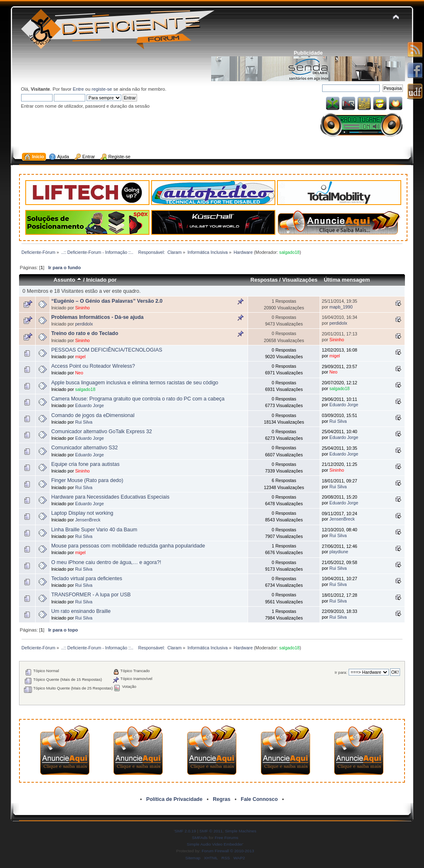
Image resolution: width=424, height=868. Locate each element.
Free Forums (226, 838)
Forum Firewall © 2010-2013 (228, 851)
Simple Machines (241, 831)
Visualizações (300, 280)
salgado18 (289, 252)
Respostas (264, 280)
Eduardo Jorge (89, 405)
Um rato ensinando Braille (81, 611)
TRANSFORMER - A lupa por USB (91, 595)
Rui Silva (84, 422)
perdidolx (84, 324)
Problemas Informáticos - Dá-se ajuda (98, 317)
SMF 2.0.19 (185, 831)
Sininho (82, 308)
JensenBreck (88, 520)
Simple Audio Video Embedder (215, 844)
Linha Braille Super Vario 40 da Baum (94, 530)
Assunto (67, 280)
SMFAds (200, 838)
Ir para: (341, 672)
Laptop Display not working (82, 513)
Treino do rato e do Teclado (85, 333)
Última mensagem (347, 280)
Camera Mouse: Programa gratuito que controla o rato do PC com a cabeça (138, 399)
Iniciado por (101, 280)
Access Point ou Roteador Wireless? (93, 366)
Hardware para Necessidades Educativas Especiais (111, 497)
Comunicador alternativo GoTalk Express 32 (102, 432)
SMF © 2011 (211, 831)
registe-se (102, 89)
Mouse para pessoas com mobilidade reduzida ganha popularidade (128, 546)
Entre (78, 89)
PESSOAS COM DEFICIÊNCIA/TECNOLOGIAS (107, 350)
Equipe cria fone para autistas (86, 464)
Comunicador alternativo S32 (85, 448)
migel (80, 357)
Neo (79, 373)
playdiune (339, 552)
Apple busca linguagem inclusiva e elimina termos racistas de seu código (135, 383)
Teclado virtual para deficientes (87, 579)
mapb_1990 (341, 307)
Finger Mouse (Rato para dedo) (87, 480)
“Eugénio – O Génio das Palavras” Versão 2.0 (107, 301)
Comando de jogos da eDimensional (93, 415)
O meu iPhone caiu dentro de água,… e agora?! (106, 562)
